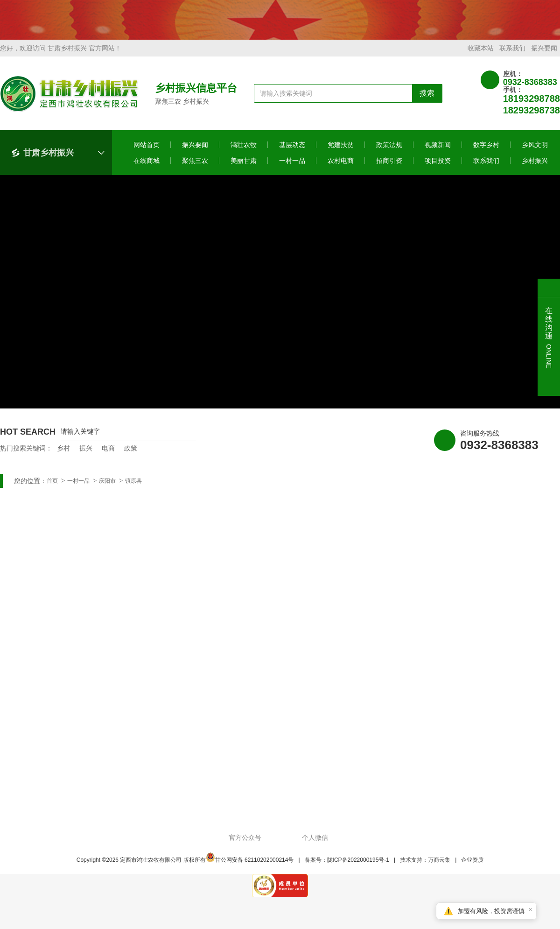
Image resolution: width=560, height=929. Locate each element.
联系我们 (512, 56)
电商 (108, 456)
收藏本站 (481, 56)
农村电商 (341, 168)
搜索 (427, 101)
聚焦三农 (195, 168)
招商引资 (389, 168)
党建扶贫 (341, 152)
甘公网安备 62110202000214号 (250, 867)
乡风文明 (535, 152)
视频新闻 (438, 152)
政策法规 (389, 152)
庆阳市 (107, 488)
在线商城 (147, 168)
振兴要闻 (544, 56)
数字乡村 (486, 152)
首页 (52, 488)
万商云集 (439, 867)
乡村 (63, 456)
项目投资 (438, 168)
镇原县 (133, 488)
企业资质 (472, 867)
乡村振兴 (535, 168)
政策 (131, 456)
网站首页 (147, 152)
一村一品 (292, 168)
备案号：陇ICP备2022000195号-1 (347, 867)
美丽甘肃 (244, 168)
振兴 (86, 456)
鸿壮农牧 (244, 152)
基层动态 (292, 152)
